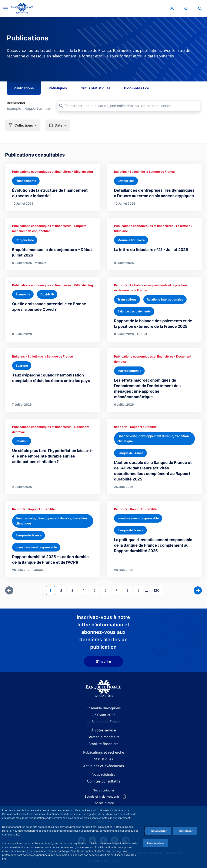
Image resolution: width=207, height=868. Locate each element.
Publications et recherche (104, 752)
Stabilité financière (103, 744)
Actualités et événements (103, 766)
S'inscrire (103, 661)
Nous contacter (103, 790)
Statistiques (57, 88)
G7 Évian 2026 (104, 715)
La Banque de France (103, 722)
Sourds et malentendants (102, 796)
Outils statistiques (96, 88)
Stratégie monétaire (104, 737)
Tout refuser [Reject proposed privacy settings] (185, 831)
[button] (200, 8)
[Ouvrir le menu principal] (6, 8)
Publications (24, 88)
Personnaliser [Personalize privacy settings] (156, 843)
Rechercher (16, 103)
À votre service (103, 730)
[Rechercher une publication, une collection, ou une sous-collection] (129, 106)
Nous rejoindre (103, 774)
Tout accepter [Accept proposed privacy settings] (158, 831)
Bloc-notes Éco (137, 88)
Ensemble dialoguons (103, 708)
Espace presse (104, 803)
